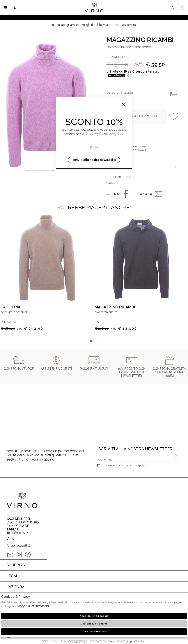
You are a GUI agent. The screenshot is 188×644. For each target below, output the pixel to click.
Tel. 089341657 (17, 533)
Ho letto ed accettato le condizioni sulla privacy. (122, 466)
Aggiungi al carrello (137, 116)
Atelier (112, 641)
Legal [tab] (12, 576)
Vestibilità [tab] (142, 160)
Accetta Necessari (94, 632)
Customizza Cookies (94, 624)
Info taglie (174, 94)
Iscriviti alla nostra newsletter (94, 160)
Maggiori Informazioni (33, 606)
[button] (61, 170)
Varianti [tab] (142, 167)
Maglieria (88, 25)
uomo (56, 25)
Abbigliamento (71, 25)
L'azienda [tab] (15, 587)
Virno (94, 12)
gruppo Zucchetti (136, 641)
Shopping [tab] (16, 565)
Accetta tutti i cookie (94, 616)
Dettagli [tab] (142, 136)
